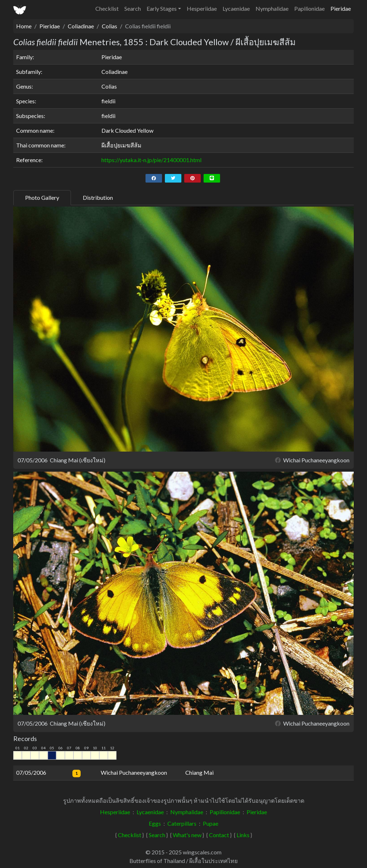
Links (243, 835)
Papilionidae (309, 8)
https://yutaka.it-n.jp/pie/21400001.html (151, 160)
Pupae (211, 823)
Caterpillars (182, 823)
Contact (219, 835)
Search (133, 8)
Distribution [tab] (98, 197)
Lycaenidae (236, 8)
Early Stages (162, 8)
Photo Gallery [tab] (42, 197)
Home (24, 26)
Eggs (155, 823)
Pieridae (341, 8)
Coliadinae (81, 26)
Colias (109, 26)
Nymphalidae (272, 8)
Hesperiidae (202, 8)
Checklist (107, 8)
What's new (187, 835)
